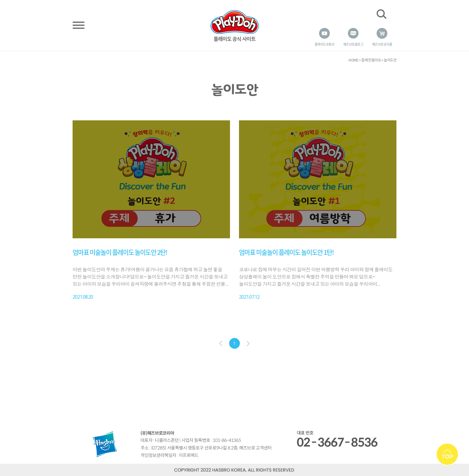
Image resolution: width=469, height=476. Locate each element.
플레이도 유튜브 (324, 44)
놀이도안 (390, 60)
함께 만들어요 (371, 60)
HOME (353, 60)
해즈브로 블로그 (353, 44)
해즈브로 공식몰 (382, 44)
